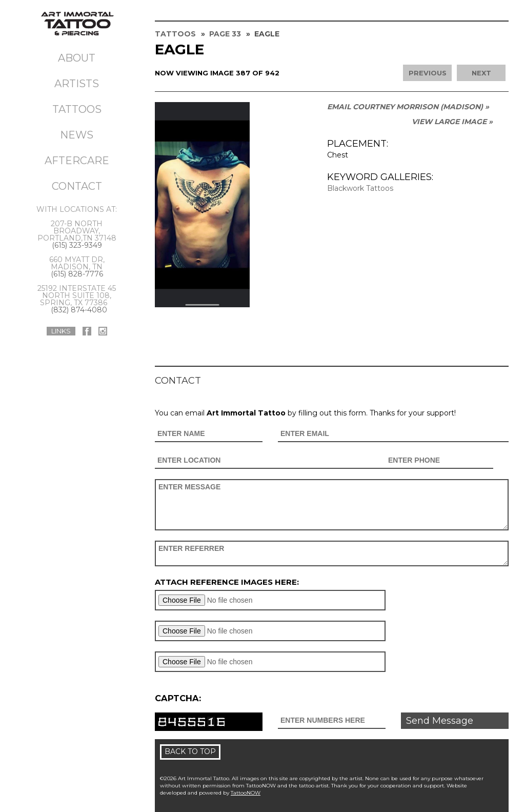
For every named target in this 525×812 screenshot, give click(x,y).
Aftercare (77, 161)
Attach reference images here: (227, 582)
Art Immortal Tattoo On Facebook (87, 331)
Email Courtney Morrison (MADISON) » (408, 107)
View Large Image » (452, 122)
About (77, 58)
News (77, 135)
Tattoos (77, 109)
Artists (77, 84)
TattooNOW (246, 793)
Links (61, 331)
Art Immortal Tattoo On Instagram (103, 331)
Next (481, 73)
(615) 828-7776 (77, 274)
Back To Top (190, 751)
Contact (77, 186)
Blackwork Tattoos (360, 188)
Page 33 (225, 34)
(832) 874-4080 (79, 310)
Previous (428, 73)
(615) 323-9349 (77, 245)
